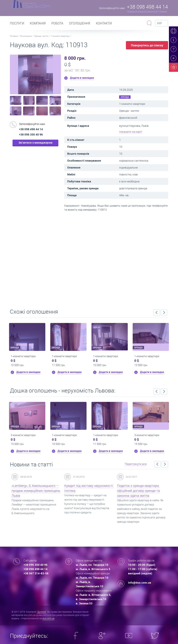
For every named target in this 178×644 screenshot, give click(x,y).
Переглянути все (136, 464)
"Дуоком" (42, 612)
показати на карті (131, 132)
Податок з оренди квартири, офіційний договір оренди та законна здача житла (138, 491)
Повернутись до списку (147, 45)
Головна (14, 36)
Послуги (17, 23)
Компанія (38, 23)
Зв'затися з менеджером (35, 143)
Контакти (104, 23)
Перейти (89, 259)
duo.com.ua (48, 618)
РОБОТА (57, 23)
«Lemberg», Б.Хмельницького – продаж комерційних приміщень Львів (36, 491)
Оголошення (80, 23)
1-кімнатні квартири (60, 36)
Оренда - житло (41, 36)
